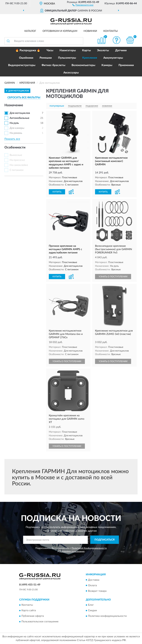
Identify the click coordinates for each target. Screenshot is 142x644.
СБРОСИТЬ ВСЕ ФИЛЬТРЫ (24, 98)
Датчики (121, 50)
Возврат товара (97, 591)
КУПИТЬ (57, 192)
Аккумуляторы (113, 58)
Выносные (16, 155)
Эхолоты (103, 50)
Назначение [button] (14, 105)
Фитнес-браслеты (53, 65)
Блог (91, 605)
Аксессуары (71, 73)
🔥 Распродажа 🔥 (28, 50)
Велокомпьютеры (83, 65)
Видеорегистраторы (22, 65)
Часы (50, 50)
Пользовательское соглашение (40, 622)
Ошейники (26, 58)
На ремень (16, 133)
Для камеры (17, 128)
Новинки (90, 31)
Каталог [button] (30, 31)
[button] (83, 5)
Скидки (92, 610)
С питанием (17, 170)
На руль (14, 123)
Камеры (107, 65)
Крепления (90, 58)
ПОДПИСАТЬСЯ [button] (105, 540)
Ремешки (46, 58)
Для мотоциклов (20, 113)
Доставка (94, 580)
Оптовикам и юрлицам (60, 31)
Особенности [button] (15, 148)
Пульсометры (67, 58)
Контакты (111, 31)
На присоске (17, 160)
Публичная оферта (33, 616)
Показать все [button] (12, 139)
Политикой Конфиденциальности (89, 548)
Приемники (126, 65)
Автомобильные (19, 118)
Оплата (92, 586)
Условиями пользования (72, 551)
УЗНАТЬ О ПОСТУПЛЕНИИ (113, 277)
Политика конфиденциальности (107, 616)
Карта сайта (29, 610)
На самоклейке (19, 165)
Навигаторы (68, 50)
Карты (86, 50)
